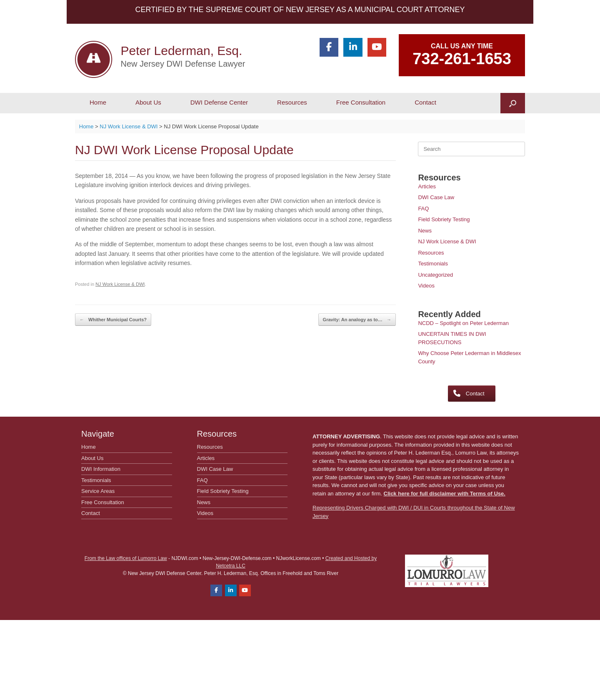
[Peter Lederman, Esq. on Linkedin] (353, 47)
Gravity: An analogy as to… (357, 320)
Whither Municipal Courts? (113, 320)
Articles (427, 186)
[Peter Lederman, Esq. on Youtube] (377, 47)
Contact (425, 102)
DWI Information (101, 469)
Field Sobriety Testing (444, 219)
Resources (292, 102)
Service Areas (98, 491)
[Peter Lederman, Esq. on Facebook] (329, 47)
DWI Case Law (436, 197)
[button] (513, 103)
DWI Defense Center (219, 102)
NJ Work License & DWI (120, 284)
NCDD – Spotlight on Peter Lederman (463, 323)
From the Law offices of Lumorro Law (126, 558)
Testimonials (433, 264)
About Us (148, 102)
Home (98, 102)
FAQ (423, 209)
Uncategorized (435, 275)
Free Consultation (361, 102)
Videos (426, 286)
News (425, 231)
